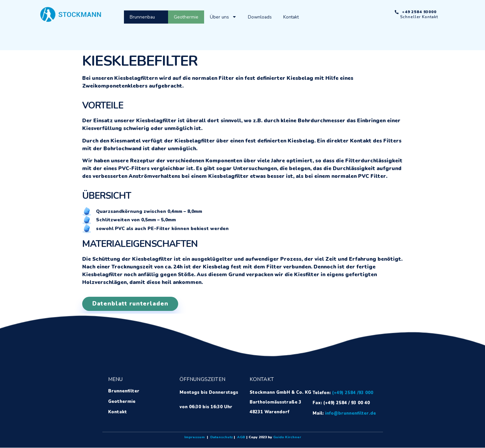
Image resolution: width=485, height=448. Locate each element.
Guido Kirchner (287, 438)
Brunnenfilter (123, 392)
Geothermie (186, 17)
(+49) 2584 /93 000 (353, 393)
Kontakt (291, 17)
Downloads (260, 17)
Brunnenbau (146, 17)
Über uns (223, 17)
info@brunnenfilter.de (350, 414)
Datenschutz (221, 438)
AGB (241, 438)
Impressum (195, 438)
